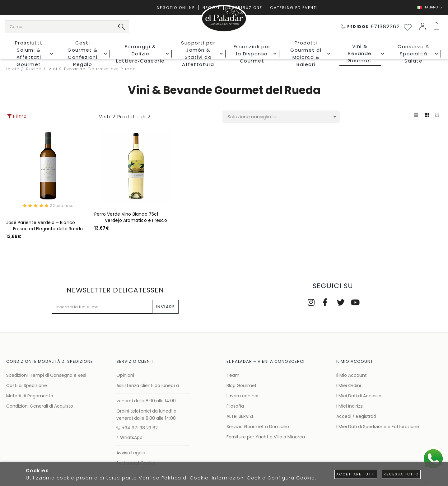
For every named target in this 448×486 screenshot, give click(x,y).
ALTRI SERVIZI (240, 416)
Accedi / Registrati (356, 416)
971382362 (370, 27)
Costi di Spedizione (27, 386)
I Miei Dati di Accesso (359, 396)
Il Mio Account (352, 375)
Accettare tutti (356, 474)
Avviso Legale (131, 453)
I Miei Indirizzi (350, 406)
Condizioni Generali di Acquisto (40, 406)
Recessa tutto (401, 474)
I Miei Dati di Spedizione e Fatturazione (378, 427)
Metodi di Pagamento (30, 396)
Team (233, 375)
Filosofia (235, 406)
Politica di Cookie (185, 478)
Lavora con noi (242, 396)
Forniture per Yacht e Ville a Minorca (266, 437)
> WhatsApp (129, 437)
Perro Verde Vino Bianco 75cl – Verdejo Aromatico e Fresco (131, 217)
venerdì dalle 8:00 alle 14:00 (146, 401)
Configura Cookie (291, 478)
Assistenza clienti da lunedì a (148, 386)
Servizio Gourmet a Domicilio (258, 427)
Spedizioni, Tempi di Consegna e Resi (46, 375)
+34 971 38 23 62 (137, 428)
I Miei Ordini (349, 386)
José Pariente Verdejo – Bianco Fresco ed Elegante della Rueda (44, 227)
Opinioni (125, 375)
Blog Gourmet (242, 386)
